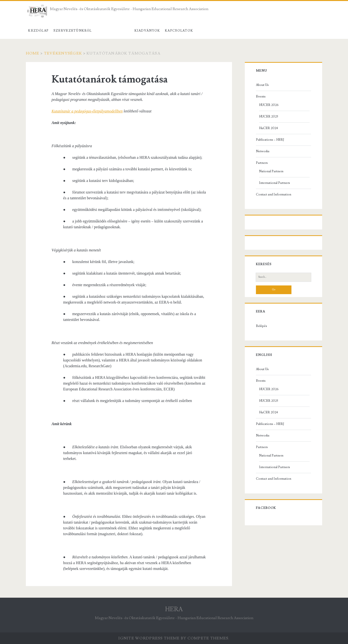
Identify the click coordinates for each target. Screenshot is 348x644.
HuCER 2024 (268, 128)
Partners (262, 163)
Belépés (261, 326)
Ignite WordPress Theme (149, 638)
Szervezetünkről (73, 31)
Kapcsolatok (179, 31)
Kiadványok (147, 31)
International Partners (275, 183)
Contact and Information (274, 194)
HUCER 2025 (269, 117)
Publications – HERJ (270, 140)
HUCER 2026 (269, 105)
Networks (263, 151)
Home (33, 53)
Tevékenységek (113, 31)
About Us (262, 85)
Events (261, 97)
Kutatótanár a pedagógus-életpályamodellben (87, 111)
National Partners (271, 171)
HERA (174, 609)
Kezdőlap (38, 31)
